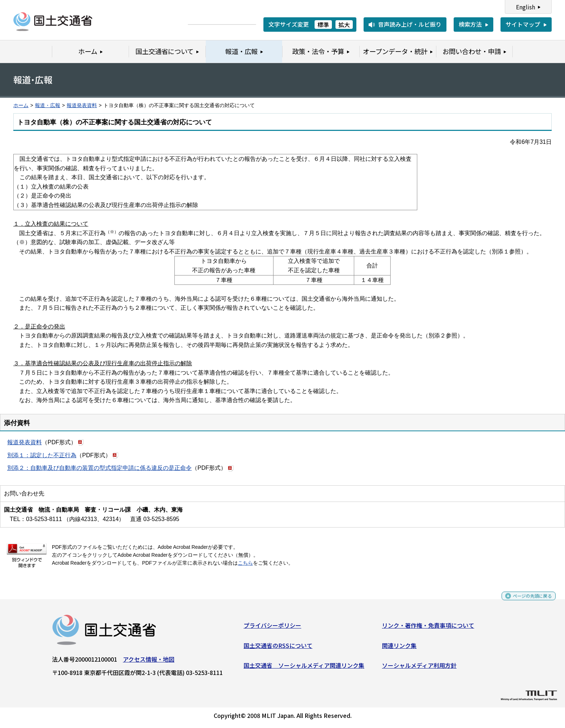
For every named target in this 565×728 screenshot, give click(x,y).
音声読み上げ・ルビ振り (410, 24)
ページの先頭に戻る (526, 602)
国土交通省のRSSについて (278, 648)
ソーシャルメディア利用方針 (419, 668)
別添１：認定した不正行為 (42, 455)
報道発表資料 (82, 105)
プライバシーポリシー (272, 628)
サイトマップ (523, 24)
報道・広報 (48, 105)
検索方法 (470, 24)
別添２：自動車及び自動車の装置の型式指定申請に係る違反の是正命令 (99, 468)
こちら (245, 563)
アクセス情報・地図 (149, 662)
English (526, 7)
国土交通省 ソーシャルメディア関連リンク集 (304, 668)
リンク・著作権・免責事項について (428, 628)
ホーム (21, 105)
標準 (323, 25)
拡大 (344, 25)
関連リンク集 (399, 648)
